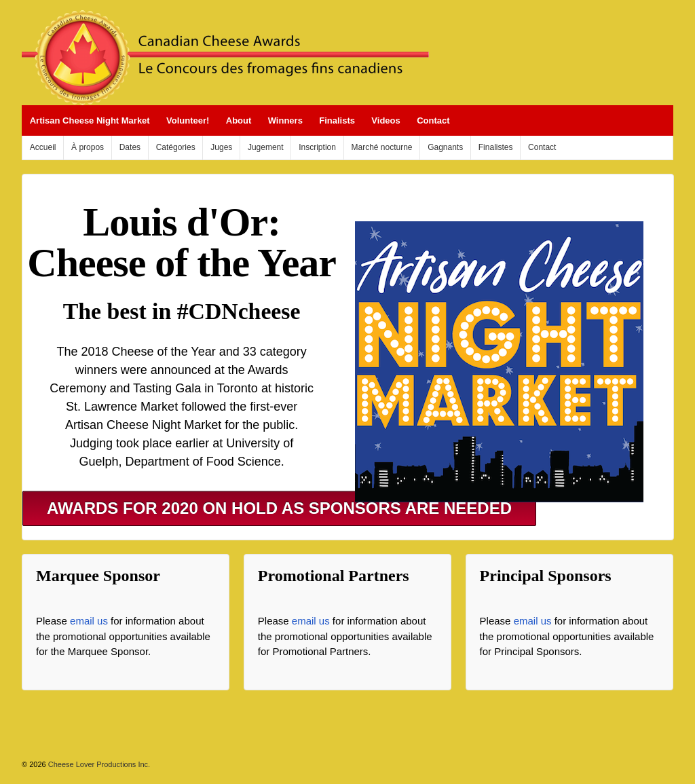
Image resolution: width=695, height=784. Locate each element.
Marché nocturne (382, 147)
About (239, 120)
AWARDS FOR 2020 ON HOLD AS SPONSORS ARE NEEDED (279, 508)
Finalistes (496, 147)
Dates (130, 147)
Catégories (176, 147)
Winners (285, 120)
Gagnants (445, 147)
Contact (433, 120)
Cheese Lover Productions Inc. (98, 764)
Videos (386, 120)
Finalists (337, 120)
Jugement (266, 147)
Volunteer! (188, 120)
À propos (88, 147)
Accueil (43, 147)
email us (89, 621)
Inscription (317, 147)
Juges (221, 147)
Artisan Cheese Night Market (90, 120)
